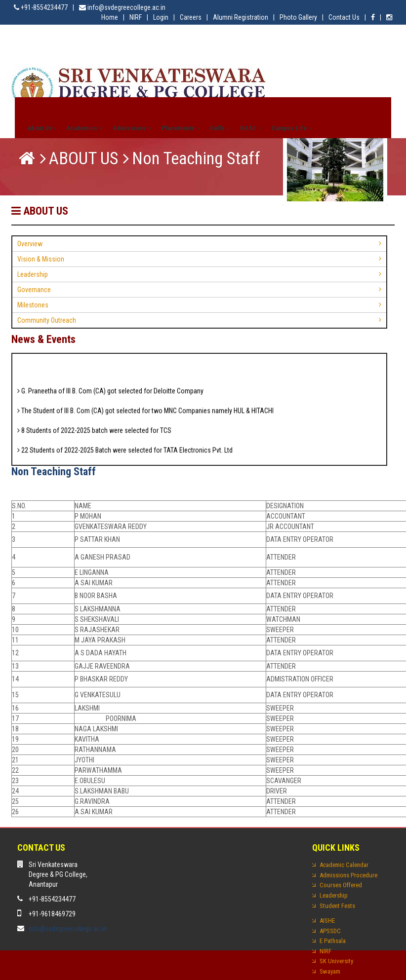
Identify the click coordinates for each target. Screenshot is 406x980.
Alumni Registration (241, 17)
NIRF (136, 17)
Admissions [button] (132, 128)
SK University (336, 961)
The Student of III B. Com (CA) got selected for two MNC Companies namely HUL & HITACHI (145, 414)
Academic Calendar (344, 865)
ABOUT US (83, 159)
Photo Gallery (298, 17)
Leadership (33, 274)
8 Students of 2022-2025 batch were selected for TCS (94, 434)
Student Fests (337, 906)
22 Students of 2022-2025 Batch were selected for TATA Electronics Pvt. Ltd (125, 453)
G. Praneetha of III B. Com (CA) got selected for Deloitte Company (110, 394)
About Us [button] (42, 128)
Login (161, 17)
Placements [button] (181, 128)
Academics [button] (84, 128)
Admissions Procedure (348, 875)
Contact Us (344, 17)
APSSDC (330, 931)
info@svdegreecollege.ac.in (68, 929)
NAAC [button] (251, 128)
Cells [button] (220, 128)
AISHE (327, 921)
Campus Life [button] (292, 128)
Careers (191, 17)
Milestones (33, 305)
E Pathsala (333, 941)
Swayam (330, 971)
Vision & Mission (41, 259)
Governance (34, 290)
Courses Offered (341, 885)
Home (110, 17)
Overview (30, 244)
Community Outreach (47, 320)
